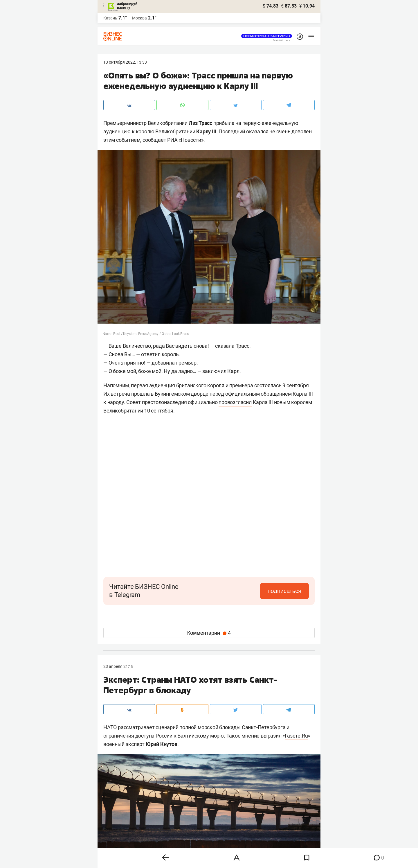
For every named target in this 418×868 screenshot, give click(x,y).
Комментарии (209, 633)
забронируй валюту (127, 6)
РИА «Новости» (185, 140)
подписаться (284, 591)
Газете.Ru (296, 736)
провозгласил (235, 402)
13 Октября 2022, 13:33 (125, 62)
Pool (117, 334)
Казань (110, 18)
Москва (139, 18)
